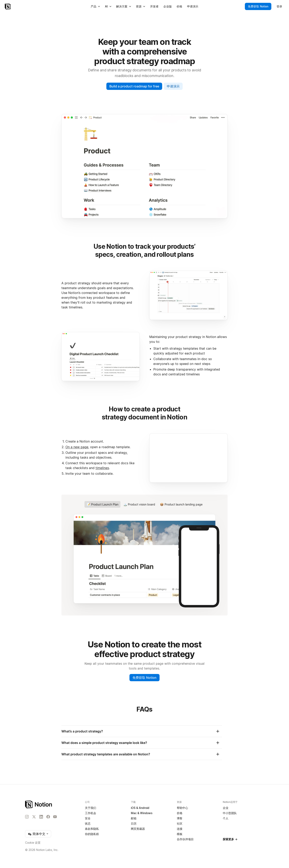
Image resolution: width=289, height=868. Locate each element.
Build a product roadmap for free (134, 86)
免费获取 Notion (144, 678)
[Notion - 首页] (8, 6)
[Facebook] (48, 817)
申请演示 (173, 86)
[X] (34, 817)
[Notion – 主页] (39, 804)
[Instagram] (27, 817)
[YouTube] (55, 817)
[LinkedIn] (41, 817)
